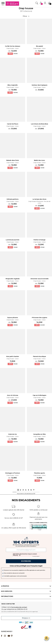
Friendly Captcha (36, 556)
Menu (3, 4)
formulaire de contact (19, 607)
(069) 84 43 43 (22, 609)
